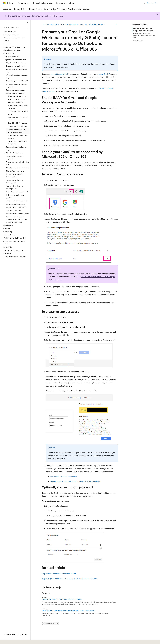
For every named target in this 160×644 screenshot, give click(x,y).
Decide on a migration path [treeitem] (16, 66)
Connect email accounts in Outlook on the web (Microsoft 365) (74, 481)
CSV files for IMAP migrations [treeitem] (18, 126)
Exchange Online (53, 24)
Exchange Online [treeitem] (10, 32)
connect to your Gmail (59, 74)
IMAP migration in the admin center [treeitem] (18, 113)
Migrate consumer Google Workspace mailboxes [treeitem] (17, 101)
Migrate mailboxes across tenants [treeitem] (18, 168)
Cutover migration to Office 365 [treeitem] (17, 81)
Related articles (138, 41)
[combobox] (15, 27)
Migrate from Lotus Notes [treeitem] (15, 171)
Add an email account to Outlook (63, 476)
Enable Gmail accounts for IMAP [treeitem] (17, 192)
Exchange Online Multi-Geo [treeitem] (14, 250)
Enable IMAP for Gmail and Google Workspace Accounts (143, 30)
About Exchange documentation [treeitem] (15, 257)
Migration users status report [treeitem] (16, 207)
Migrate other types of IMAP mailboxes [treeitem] (18, 107)
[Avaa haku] (144, 3)
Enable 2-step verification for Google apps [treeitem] (18, 142)
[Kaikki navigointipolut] (44, 25)
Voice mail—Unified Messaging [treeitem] (15, 238)
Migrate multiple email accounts (72, 24)
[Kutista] (27, 23)
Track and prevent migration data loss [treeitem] (18, 163)
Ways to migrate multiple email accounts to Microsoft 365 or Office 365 (69, 578)
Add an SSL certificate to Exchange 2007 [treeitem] (15, 187)
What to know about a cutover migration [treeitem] (17, 76)
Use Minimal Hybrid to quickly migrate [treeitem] (16, 70)
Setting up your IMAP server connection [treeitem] (18, 118)
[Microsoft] (4, 3)
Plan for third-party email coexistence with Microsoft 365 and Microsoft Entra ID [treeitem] (17, 219)
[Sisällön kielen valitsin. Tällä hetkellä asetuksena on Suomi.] (7, 641)
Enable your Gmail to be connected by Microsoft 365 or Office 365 (144, 36)
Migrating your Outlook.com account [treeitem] (18, 137)
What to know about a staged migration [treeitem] (16, 85)
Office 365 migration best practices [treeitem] (15, 196)
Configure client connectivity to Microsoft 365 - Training (62, 599)
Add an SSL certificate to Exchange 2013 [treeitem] (15, 176)
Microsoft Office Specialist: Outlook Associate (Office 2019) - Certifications (68, 611)
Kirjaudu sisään (152, 3)
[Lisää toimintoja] (116, 25)
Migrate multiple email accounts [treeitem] (17, 63)
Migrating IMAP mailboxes (94, 24)
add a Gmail (104, 74)
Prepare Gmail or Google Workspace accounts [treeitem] (17, 131)
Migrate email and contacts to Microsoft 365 (59, 573)
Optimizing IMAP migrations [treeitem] (18, 123)
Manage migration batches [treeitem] (15, 204)
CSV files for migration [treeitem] (14, 210)
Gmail (101, 88)
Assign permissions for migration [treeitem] (17, 201)
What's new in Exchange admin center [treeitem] (15, 39)
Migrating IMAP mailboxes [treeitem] (17, 96)
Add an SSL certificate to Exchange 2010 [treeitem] (15, 181)
